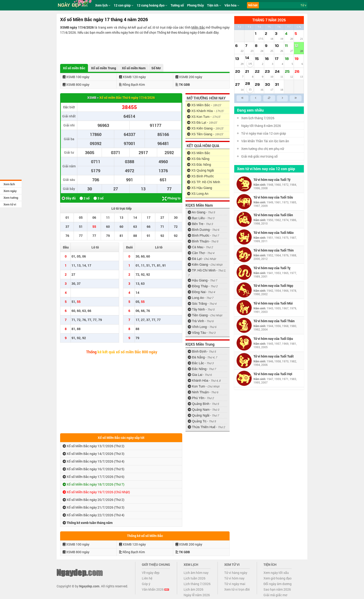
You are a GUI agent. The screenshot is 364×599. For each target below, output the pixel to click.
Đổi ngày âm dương (278, 584)
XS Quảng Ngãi (200, 170)
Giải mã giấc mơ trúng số (259, 156)
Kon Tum (196, 386)
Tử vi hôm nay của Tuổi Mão (274, 233)
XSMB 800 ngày (76, 84)
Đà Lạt (195, 259)
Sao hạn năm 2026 (277, 589)
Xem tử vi (10, 204)
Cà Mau (196, 247)
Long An (196, 298)
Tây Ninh (196, 309)
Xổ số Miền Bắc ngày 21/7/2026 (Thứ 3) (94, 507)
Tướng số (177, 5)
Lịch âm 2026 (193, 589)
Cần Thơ (196, 253)
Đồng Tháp (198, 286)
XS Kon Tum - (204, 117)
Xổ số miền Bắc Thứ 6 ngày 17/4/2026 (127, 98)
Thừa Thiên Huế (202, 427)
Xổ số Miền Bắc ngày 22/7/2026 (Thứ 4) (94, 515)
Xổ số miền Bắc (74, 68)
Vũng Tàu (197, 333)
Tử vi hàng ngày (236, 573)
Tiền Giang (198, 315)
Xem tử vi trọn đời (237, 589)
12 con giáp (124, 5)
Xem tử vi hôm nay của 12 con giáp (266, 169)
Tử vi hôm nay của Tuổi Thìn (274, 250)
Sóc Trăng (197, 304)
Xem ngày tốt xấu (276, 573)
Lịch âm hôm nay (196, 573)
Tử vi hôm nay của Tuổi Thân (274, 321)
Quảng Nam (199, 410)
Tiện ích (214, 5)
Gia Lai (195, 375)
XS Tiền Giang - (205, 134)
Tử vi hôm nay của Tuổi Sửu (273, 197)
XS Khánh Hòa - (206, 111)
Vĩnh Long (197, 327)
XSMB (92, 98)
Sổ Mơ (156, 68)
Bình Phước (199, 235)
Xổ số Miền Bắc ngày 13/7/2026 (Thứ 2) (94, 446)
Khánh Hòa (198, 381)
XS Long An (198, 194)
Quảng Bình (199, 404)
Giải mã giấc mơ (275, 595)
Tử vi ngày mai (235, 584)
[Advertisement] (145, 48)
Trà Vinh (196, 321)
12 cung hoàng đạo (152, 5)
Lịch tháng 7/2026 (197, 584)
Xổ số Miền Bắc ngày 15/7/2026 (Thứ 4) (94, 461)
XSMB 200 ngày (189, 77)
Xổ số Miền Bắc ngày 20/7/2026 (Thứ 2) (94, 500)
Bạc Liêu (196, 218)
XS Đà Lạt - (202, 122)
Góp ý (146, 584)
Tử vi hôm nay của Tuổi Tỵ (272, 268)
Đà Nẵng (196, 357)
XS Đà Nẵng (198, 159)
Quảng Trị (197, 421)
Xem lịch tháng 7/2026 (258, 118)
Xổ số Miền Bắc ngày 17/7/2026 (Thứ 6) (94, 477)
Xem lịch (9, 184)
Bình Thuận (198, 241)
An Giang (197, 212)
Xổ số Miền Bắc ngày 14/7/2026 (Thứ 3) (94, 454)
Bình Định (197, 351)
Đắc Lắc (196, 363)
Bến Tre (196, 224)
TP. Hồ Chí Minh (202, 270)
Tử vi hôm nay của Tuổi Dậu (273, 339)
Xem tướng (11, 198)
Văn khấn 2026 (155, 589)
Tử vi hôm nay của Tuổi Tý (272, 180)
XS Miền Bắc (199, 153)
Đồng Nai (197, 292)
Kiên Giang (198, 265)
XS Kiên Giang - (205, 128)
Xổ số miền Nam (134, 68)
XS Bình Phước (200, 176)
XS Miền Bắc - (204, 105)
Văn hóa (232, 5)
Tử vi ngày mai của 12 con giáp (264, 133)
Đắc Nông (197, 369)
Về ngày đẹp (151, 573)
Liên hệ (147, 578)
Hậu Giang (198, 280)
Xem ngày (10, 191)
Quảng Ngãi (199, 415)
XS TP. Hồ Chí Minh (204, 182)
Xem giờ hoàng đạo (278, 578)
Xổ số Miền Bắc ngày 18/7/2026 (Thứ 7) (94, 484)
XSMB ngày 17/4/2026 (77, 27)
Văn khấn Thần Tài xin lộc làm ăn (265, 141)
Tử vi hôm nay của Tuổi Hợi (273, 374)
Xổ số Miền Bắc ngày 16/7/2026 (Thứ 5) (94, 469)
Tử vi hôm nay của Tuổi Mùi (273, 303)
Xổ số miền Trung (104, 68)
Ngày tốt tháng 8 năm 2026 (264, 126)
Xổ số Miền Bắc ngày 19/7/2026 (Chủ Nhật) (96, 492)
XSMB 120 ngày (132, 77)
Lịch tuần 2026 (195, 578)
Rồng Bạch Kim (132, 84)
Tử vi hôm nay (234, 578)
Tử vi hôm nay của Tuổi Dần (273, 215)
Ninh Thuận (198, 392)
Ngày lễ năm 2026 (197, 595)
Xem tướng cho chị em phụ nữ (263, 149)
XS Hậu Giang (200, 188)
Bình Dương (199, 230)
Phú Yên (196, 398)
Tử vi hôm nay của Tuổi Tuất (274, 356)
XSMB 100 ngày (76, 77)
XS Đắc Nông (199, 165)
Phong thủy (195, 5)
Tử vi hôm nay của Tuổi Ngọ (273, 286)
